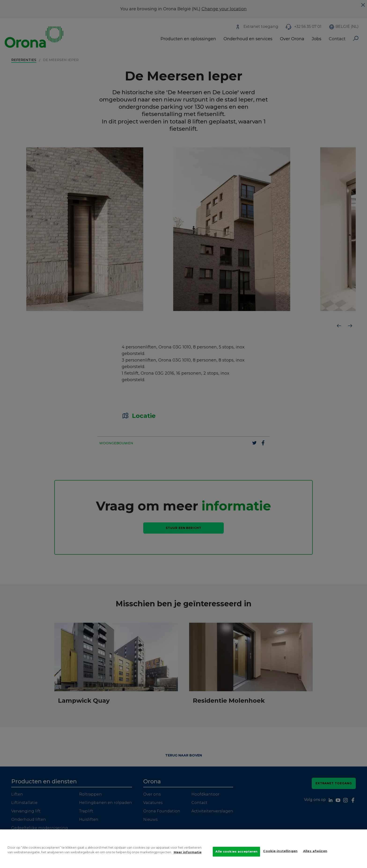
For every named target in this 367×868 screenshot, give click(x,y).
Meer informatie (188, 853)
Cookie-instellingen (280, 852)
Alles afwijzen (315, 852)
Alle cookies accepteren (236, 853)
